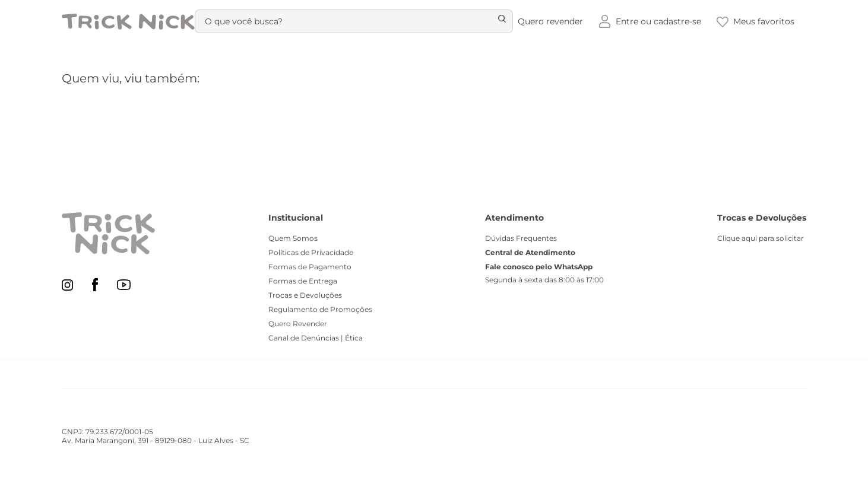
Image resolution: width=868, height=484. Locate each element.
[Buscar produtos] (496, 21)
